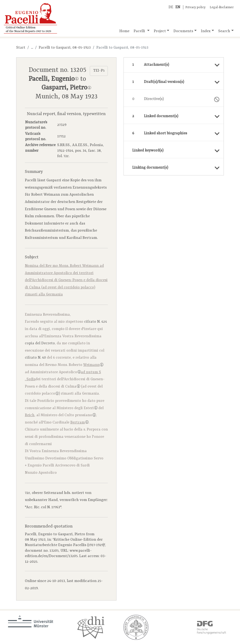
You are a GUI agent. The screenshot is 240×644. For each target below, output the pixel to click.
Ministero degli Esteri (77, 408)
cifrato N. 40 (35, 358)
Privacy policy (195, 7)
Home (124, 31)
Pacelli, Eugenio (53, 79)
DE (171, 7)
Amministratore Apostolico (55, 372)
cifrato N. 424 (96, 322)
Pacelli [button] (140, 31)
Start (21, 48)
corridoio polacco (42, 394)
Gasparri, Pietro (66, 88)
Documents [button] (183, 31)
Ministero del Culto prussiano (68, 415)
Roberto (86, 365)
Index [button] (206, 31)
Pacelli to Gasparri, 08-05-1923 (65, 48)
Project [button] (160, 31)
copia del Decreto (40, 343)
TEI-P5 (99, 71)
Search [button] (224, 31)
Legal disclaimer (222, 7)
